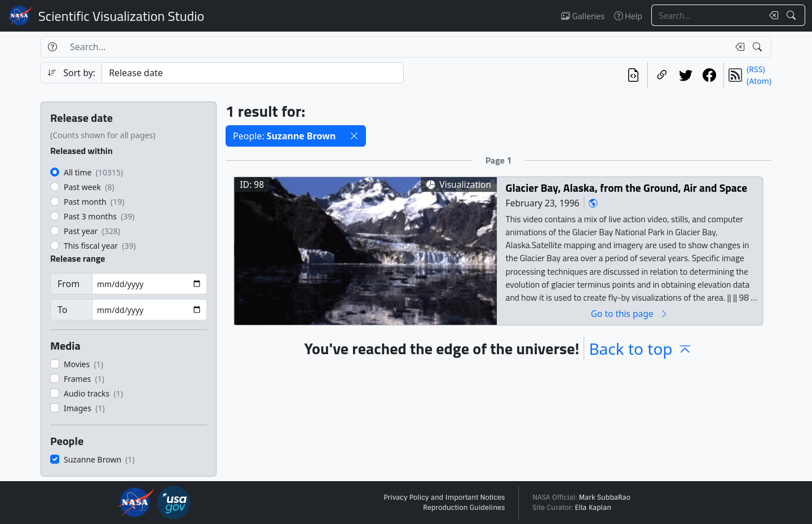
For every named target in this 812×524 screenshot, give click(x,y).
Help (628, 16)
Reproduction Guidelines (464, 508)
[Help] (52, 47)
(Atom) (759, 81)
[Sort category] (253, 73)
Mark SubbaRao (604, 497)
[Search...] (707, 15)
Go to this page (630, 313)
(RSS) (756, 69)
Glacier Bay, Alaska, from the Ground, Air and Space (627, 188)
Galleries (583, 16)
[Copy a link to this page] (662, 75)
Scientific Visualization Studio (121, 16)
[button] (354, 136)
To (62, 310)
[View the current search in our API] (633, 75)
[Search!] (793, 15)
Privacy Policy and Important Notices (444, 497)
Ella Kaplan (593, 508)
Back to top (641, 349)
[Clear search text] (771, 15)
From (69, 284)
